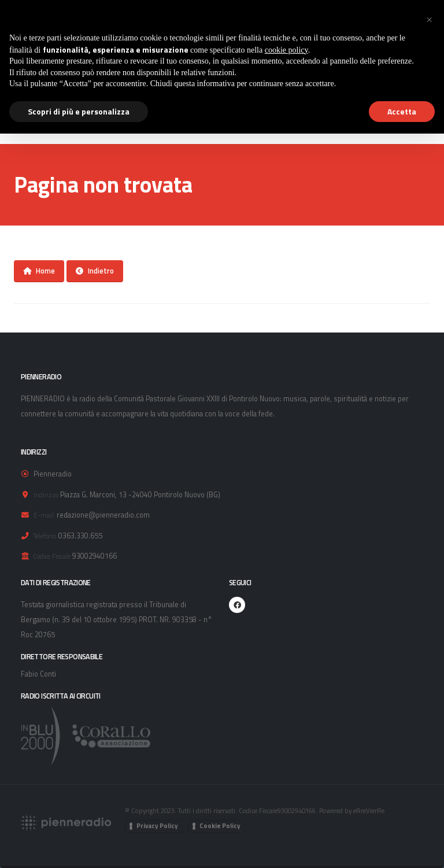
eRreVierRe (369, 810)
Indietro (95, 271)
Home (39, 271)
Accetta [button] (402, 111)
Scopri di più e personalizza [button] (79, 111)
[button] (429, 19)
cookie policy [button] (286, 50)
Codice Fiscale (52, 556)
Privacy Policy (157, 826)
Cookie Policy (220, 826)
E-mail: (44, 515)
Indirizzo (46, 495)
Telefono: (45, 536)
